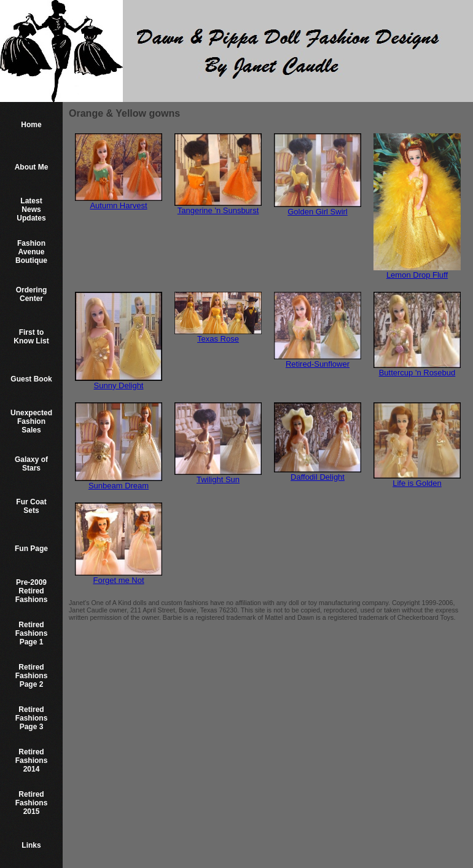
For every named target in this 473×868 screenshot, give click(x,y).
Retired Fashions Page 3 (32, 718)
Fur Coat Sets (31, 506)
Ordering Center (32, 294)
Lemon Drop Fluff (417, 275)
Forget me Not (118, 580)
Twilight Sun (218, 479)
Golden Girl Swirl (318, 212)
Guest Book (31, 379)
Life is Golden (417, 483)
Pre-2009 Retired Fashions (32, 591)
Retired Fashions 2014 (32, 760)
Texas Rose (218, 339)
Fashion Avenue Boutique (31, 252)
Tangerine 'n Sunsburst (218, 210)
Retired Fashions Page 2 (32, 676)
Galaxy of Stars (31, 464)
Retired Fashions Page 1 (32, 633)
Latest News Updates (31, 209)
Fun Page (31, 549)
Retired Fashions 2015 (32, 803)
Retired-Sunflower (318, 364)
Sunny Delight (119, 385)
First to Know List (31, 337)
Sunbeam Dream (119, 486)
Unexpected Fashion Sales (31, 421)
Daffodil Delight (318, 477)
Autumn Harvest (118, 205)
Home (31, 125)
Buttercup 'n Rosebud (417, 373)
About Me (32, 167)
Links (31, 845)
